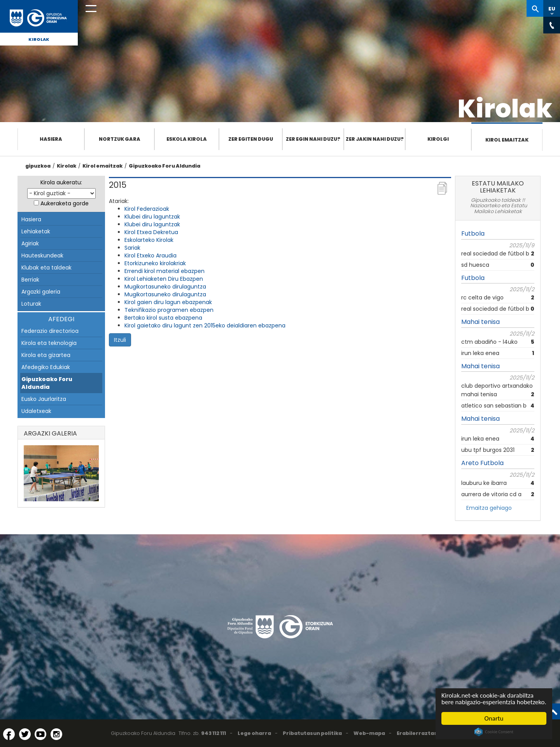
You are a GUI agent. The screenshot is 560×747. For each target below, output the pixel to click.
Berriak (30, 280)
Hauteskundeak (42, 255)
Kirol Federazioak (147, 209)
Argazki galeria (41, 292)
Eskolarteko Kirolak (149, 240)
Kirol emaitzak (507, 140)
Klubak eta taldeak (46, 268)
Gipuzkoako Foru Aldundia (164, 166)
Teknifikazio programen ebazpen (169, 310)
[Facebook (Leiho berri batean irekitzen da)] (9, 734)
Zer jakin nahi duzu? (375, 139)
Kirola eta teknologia (49, 343)
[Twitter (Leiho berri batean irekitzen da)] (25, 734)
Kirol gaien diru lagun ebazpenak (168, 302)
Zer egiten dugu (251, 139)
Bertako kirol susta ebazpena (163, 318)
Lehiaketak (36, 231)
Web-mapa (369, 733)
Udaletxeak (36, 411)
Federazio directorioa (50, 331)
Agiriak (30, 243)
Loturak (31, 304)
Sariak (132, 248)
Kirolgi (438, 139)
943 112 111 (213, 733)
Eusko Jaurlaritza (44, 399)
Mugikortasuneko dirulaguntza (165, 287)
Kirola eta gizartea (46, 355)
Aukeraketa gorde (65, 203)
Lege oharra (254, 733)
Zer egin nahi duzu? (313, 139)
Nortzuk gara (120, 139)
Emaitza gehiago (489, 508)
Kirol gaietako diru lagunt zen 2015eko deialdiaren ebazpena (205, 325)
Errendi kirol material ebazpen (164, 271)
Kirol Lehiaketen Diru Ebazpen (164, 279)
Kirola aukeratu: (61, 182)
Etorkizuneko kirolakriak (155, 263)
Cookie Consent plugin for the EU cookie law (494, 732)
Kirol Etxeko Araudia (150, 255)
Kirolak (39, 39)
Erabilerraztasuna (422, 733)
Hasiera (51, 139)
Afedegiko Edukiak (46, 367)
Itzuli (120, 340)
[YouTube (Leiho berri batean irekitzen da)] (40, 734)
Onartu (494, 718)
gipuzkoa (38, 166)
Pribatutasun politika (312, 733)
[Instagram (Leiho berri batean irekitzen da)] (56, 734)
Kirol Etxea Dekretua (151, 232)
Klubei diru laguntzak (152, 217)
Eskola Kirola (187, 139)
